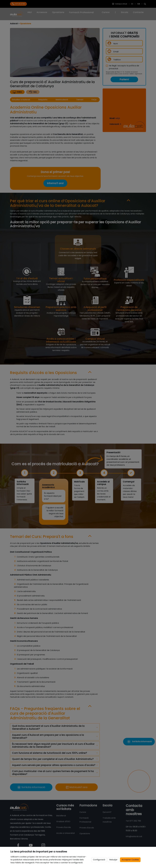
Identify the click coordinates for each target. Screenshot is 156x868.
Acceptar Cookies (130, 860)
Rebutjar (113, 860)
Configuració (99, 860)
